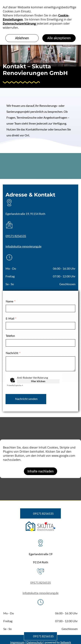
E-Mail (10, 318)
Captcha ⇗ (15, 385)
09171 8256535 (16, 236)
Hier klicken (38, 381)
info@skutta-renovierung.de (23, 246)
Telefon (10, 336)
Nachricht (12, 353)
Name (10, 301)
